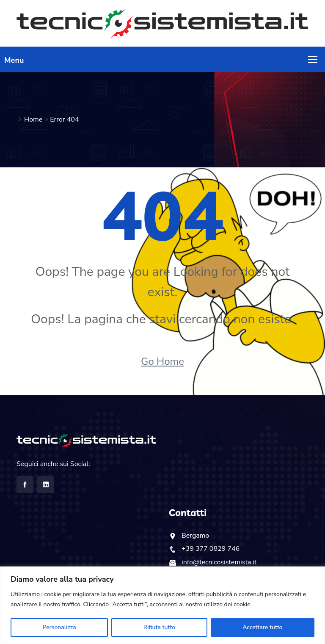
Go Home (162, 361)
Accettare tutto (262, 627)
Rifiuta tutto (159, 627)
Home (33, 119)
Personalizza (59, 627)
